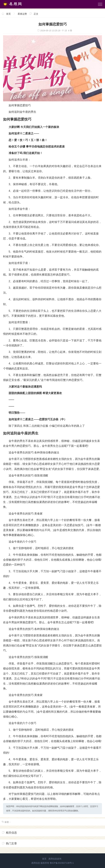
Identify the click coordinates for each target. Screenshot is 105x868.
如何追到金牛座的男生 (22, 112)
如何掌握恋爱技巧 (20, 105)
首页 (8, 14)
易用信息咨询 (55, 859)
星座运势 (22, 14)
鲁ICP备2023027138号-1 (62, 863)
